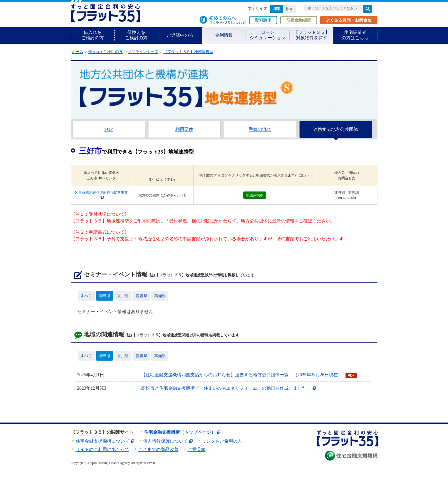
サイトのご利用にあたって (103, 450)
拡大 (289, 9)
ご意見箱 (197, 450)
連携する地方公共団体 (336, 129)
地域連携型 (255, 195)
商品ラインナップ (143, 52)
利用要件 (184, 129)
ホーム (78, 52)
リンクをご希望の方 (222, 441)
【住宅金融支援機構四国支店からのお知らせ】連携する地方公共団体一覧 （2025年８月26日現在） (242, 375)
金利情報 (224, 35)
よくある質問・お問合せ (349, 20)
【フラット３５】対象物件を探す (312, 35)
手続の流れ (260, 129)
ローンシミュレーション (268, 35)
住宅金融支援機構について (103, 441)
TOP (109, 129)
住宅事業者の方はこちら (355, 35)
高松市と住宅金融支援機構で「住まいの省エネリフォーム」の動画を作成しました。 (226, 388)
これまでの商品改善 (158, 450)
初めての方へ (223, 20)
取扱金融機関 (299, 20)
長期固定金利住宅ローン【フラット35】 (106, 13)
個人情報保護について (165, 441)
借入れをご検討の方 (93, 35)
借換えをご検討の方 (136, 35)
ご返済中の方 (180, 35)
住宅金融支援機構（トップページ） (180, 432)
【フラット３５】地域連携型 (188, 52)
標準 (277, 9)
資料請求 (263, 20)
